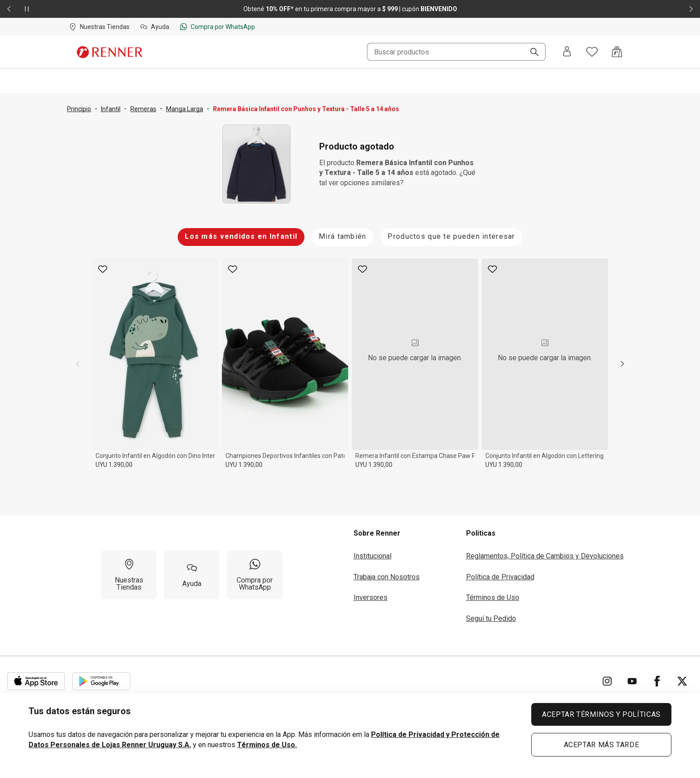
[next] (622, 364)
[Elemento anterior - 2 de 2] (9, 9)
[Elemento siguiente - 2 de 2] (691, 9)
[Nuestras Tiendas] (129, 575)
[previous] (78, 364)
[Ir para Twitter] (682, 681)
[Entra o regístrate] (567, 52)
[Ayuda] (192, 575)
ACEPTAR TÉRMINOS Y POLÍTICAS (601, 714)
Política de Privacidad (500, 577)
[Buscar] (531, 53)
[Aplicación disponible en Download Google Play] (101, 681)
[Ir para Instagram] (607, 681)
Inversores (371, 597)
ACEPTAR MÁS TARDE (602, 745)
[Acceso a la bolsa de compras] (617, 52)
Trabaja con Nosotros (387, 577)
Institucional (373, 556)
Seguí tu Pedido (491, 618)
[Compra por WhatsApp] (255, 575)
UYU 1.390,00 (114, 465)
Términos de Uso (493, 597)
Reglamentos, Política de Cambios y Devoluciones (545, 556)
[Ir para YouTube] (632, 681)
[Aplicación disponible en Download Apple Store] (36, 681)
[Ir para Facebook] (657, 681)
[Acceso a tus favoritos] (592, 52)
